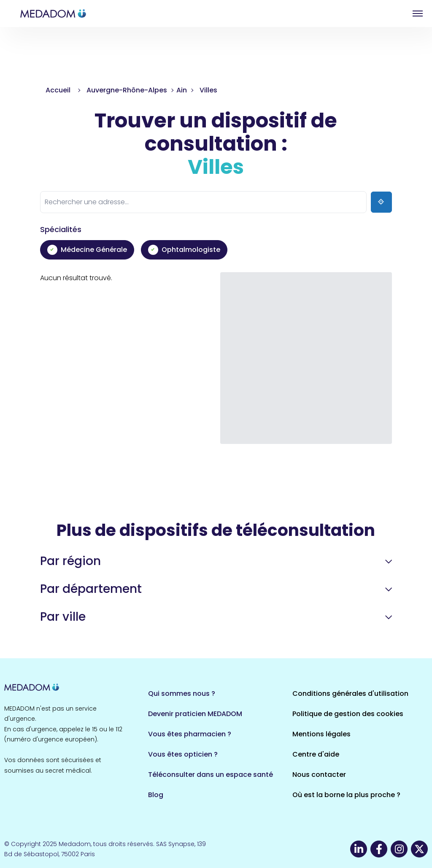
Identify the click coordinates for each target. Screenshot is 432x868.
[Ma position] (381, 202)
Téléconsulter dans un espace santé (211, 775)
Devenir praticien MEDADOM (195, 714)
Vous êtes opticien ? (183, 754)
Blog (156, 795)
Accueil (58, 90)
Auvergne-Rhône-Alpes (127, 90)
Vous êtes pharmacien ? (190, 734)
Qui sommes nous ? (182, 694)
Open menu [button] (418, 14)
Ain (182, 90)
